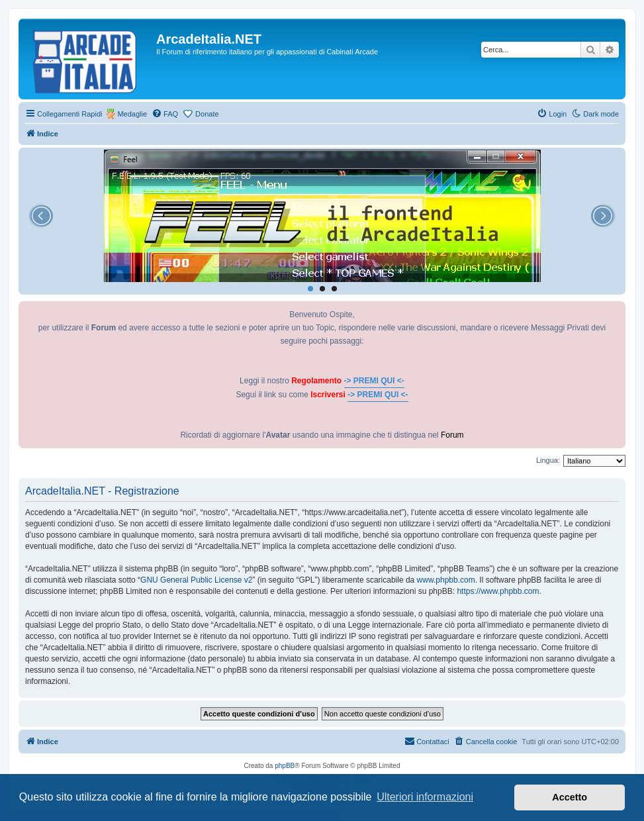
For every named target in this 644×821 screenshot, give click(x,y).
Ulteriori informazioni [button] (425, 797)
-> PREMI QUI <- (374, 381)
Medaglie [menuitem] (132, 114)
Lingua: (548, 460)
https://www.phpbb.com (498, 591)
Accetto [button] (570, 797)
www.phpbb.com (446, 580)
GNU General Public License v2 (196, 580)
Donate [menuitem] (207, 114)
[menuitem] (165, 114)
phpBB (285, 766)
